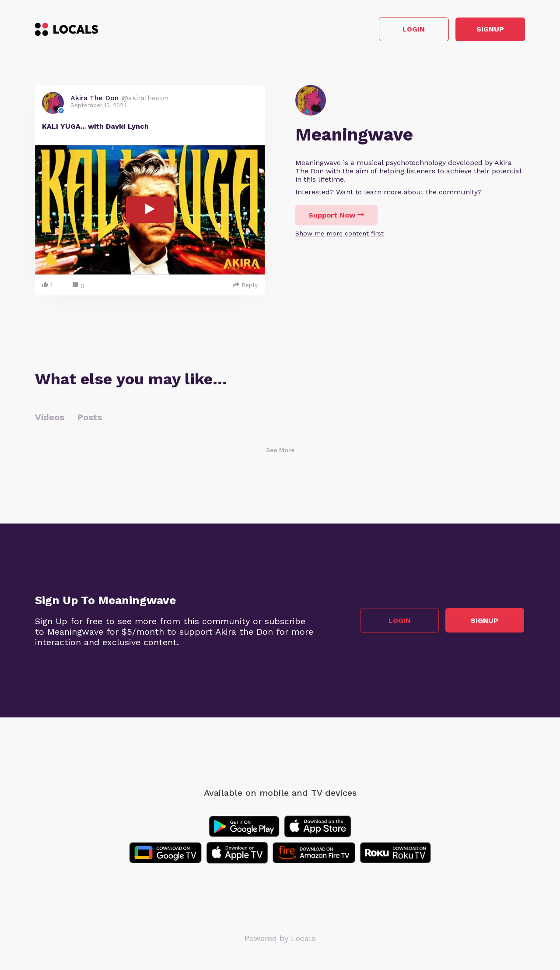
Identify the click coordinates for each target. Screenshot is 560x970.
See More (280, 451)
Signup (486, 30)
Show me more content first (339, 234)
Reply (245, 286)
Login (401, 30)
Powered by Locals (280, 939)
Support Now (336, 216)
